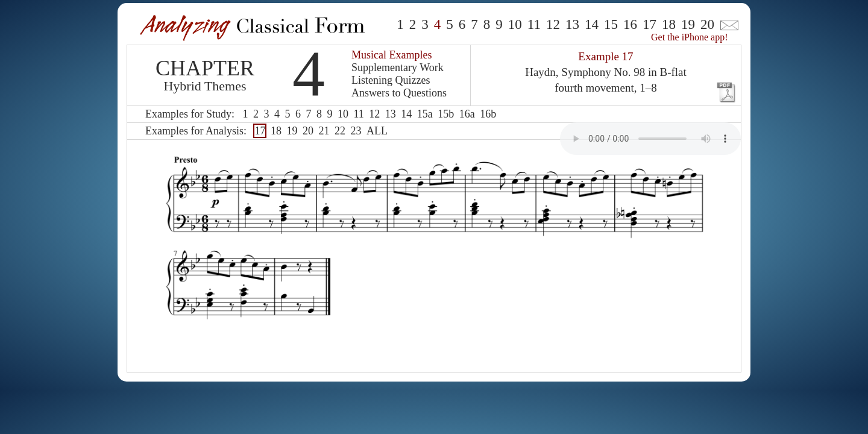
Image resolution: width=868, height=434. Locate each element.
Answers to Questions (399, 93)
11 (534, 24)
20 (707, 24)
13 (572, 24)
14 (592, 24)
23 (356, 131)
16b (488, 114)
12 (553, 24)
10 (515, 24)
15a (425, 114)
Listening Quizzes (391, 80)
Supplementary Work (398, 68)
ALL (377, 131)
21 (324, 131)
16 (630, 24)
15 (611, 24)
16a (467, 114)
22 (340, 131)
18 (669, 24)
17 (649, 24)
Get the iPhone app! (690, 37)
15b (446, 114)
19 (688, 24)
